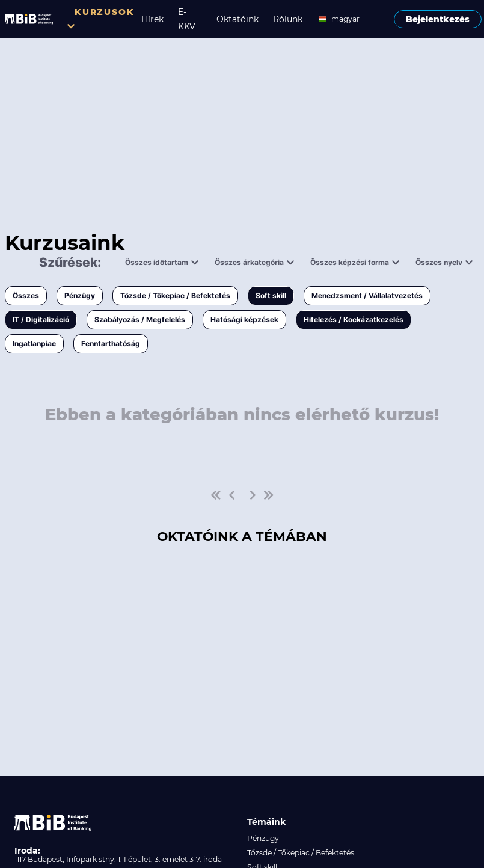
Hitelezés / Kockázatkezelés (354, 319)
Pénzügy (80, 295)
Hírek (152, 19)
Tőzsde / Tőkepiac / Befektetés (175, 295)
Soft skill (271, 295)
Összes (26, 295)
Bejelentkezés (438, 19)
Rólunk (288, 19)
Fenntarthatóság (111, 344)
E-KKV (187, 19)
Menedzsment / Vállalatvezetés (367, 295)
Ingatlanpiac (34, 344)
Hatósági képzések (244, 319)
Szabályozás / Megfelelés (140, 319)
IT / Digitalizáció (41, 319)
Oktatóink (237, 19)
